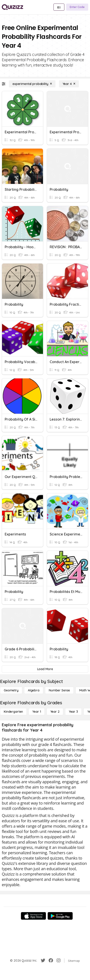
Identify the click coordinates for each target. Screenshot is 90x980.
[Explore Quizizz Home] (12, 7)
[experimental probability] (32, 84)
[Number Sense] (59, 690)
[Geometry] (11, 690)
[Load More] (45, 669)
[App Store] (33, 916)
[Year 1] (37, 712)
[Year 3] (73, 712)
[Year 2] (55, 712)
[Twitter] (43, 960)
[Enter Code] (77, 7)
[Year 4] (69, 84)
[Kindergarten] (13, 712)
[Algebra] (34, 690)
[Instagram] (59, 960)
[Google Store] (60, 916)
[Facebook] (51, 960)
